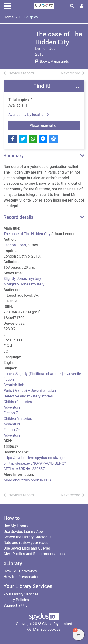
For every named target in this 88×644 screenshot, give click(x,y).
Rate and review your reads (26, 543)
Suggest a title (15, 605)
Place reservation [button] (55, 125)
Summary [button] (14, 156)
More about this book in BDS (27, 480)
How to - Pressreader (21, 577)
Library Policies (16, 600)
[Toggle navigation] (7, 5)
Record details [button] (19, 217)
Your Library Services (21, 594)
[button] (77, 87)
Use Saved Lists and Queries (27, 548)
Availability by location (29, 115)
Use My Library (16, 526)
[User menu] (82, 6)
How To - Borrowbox (20, 571)
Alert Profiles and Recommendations (34, 554)
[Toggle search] (72, 6)
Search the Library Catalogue (27, 537)
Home (9, 17)
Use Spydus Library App (23, 531)
